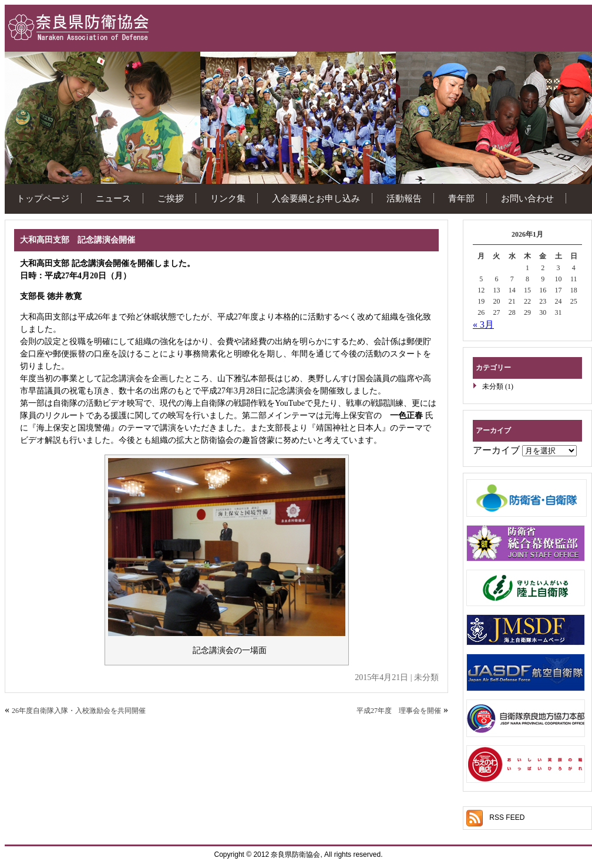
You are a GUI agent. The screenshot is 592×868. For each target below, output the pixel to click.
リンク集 (228, 198)
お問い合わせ (527, 198)
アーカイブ (496, 450)
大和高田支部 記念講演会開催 (78, 240)
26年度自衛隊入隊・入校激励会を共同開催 (79, 711)
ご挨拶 (171, 198)
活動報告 (404, 198)
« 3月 (483, 324)
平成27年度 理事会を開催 (399, 711)
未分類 (493, 386)
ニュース (113, 198)
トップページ (43, 198)
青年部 (461, 198)
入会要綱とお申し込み (316, 198)
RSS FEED (507, 817)
